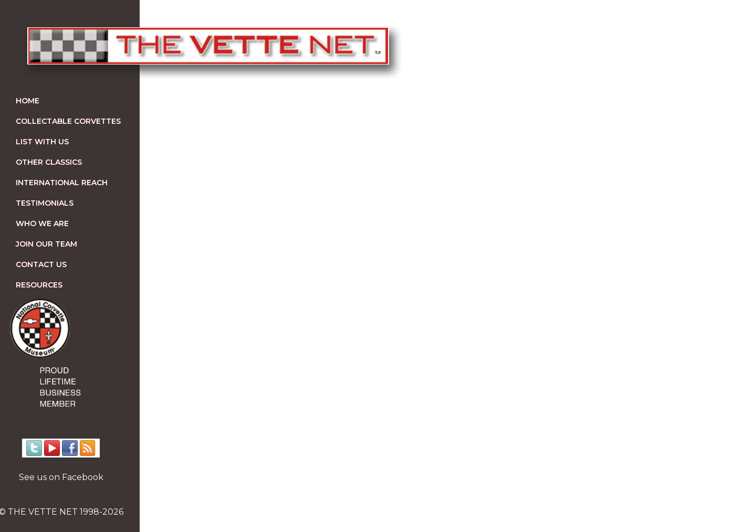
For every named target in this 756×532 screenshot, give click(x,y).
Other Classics (67, 162)
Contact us (59, 264)
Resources (57, 285)
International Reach (80, 183)
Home (45, 101)
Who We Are (60, 224)
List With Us (60, 142)
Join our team (64, 244)
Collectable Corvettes (86, 121)
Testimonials (62, 203)
